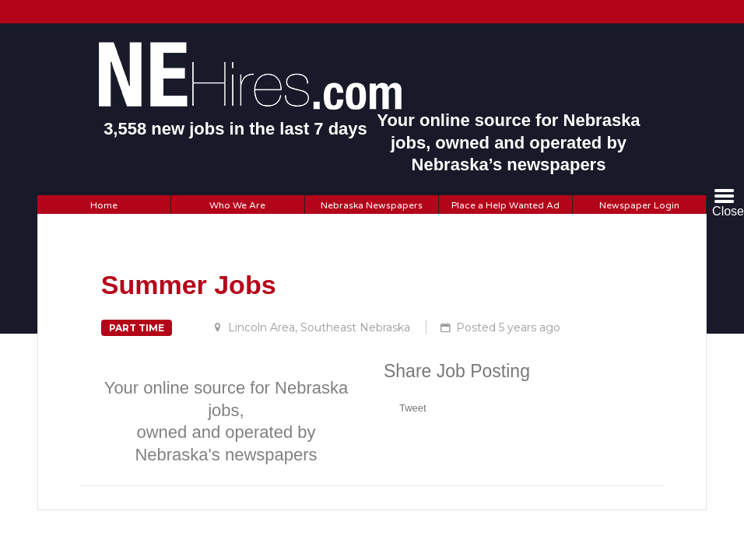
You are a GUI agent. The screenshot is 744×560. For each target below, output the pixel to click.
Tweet (413, 408)
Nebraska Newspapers (372, 205)
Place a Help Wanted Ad (505, 205)
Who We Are (237, 205)
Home (104, 205)
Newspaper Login (639, 205)
